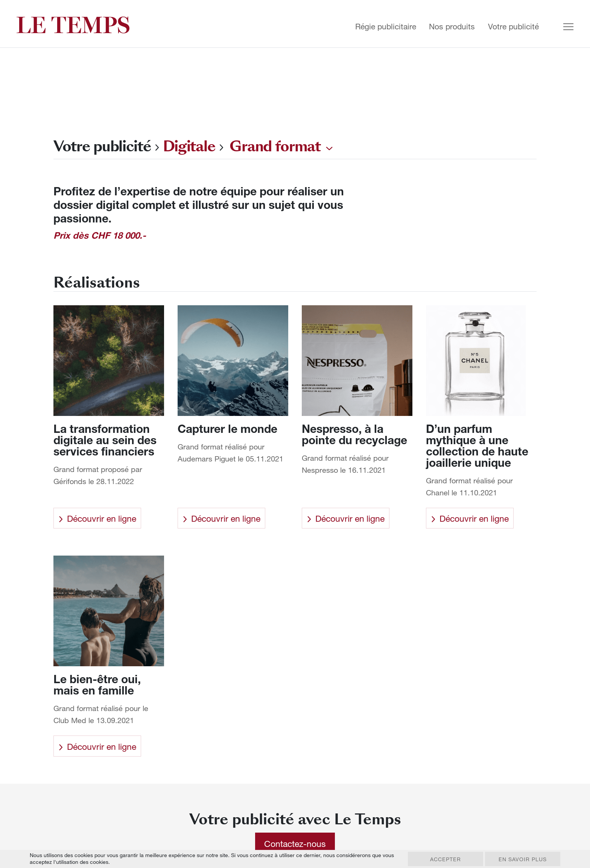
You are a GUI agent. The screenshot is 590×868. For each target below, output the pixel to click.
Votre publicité (513, 27)
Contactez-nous (295, 844)
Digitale (189, 146)
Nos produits (452, 27)
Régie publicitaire (386, 27)
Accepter (446, 859)
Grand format (275, 146)
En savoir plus (523, 859)
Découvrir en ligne (97, 519)
